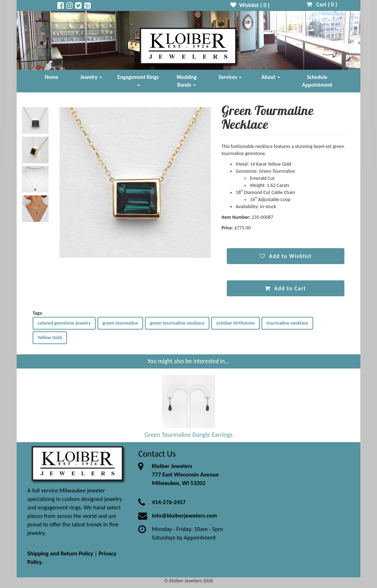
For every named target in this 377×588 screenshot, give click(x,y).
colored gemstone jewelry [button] (64, 323)
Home (51, 77)
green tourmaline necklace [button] (177, 323)
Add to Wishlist (286, 256)
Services (230, 77)
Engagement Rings (138, 80)
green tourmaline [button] (120, 323)
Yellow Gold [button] (50, 338)
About (271, 77)
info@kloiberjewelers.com (185, 516)
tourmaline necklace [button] (287, 323)
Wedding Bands (187, 81)
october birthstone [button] (235, 323)
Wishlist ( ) (250, 5)
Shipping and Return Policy (60, 553)
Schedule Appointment (317, 81)
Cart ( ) (322, 4)
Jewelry (91, 77)
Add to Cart (285, 288)
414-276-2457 (169, 502)
